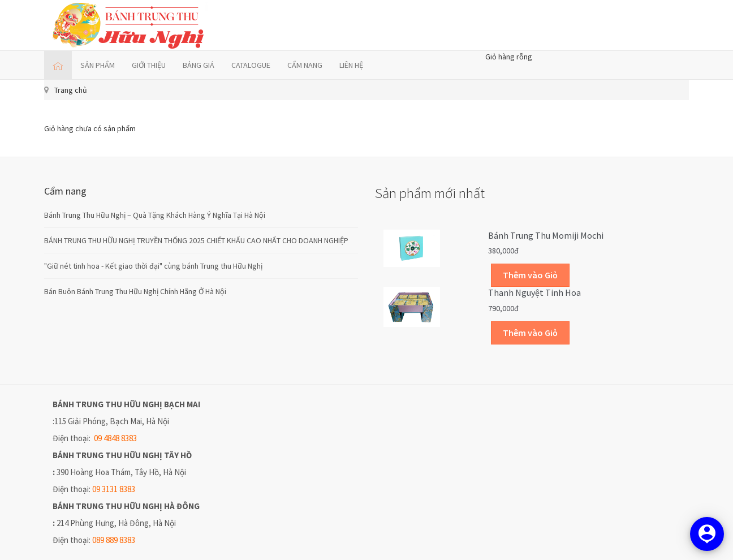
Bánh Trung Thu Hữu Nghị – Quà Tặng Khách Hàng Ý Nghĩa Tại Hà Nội (155, 215)
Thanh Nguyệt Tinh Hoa (534, 292)
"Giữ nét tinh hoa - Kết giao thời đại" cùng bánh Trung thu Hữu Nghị (153, 266)
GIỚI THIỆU (149, 65)
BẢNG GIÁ (199, 65)
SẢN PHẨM (98, 65)
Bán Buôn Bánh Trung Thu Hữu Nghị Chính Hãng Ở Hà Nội (135, 291)
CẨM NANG (305, 65)
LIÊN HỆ (351, 65)
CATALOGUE (251, 65)
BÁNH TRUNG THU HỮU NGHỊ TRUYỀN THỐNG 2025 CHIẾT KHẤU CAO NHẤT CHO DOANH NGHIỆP (196, 240)
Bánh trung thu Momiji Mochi (546, 235)
